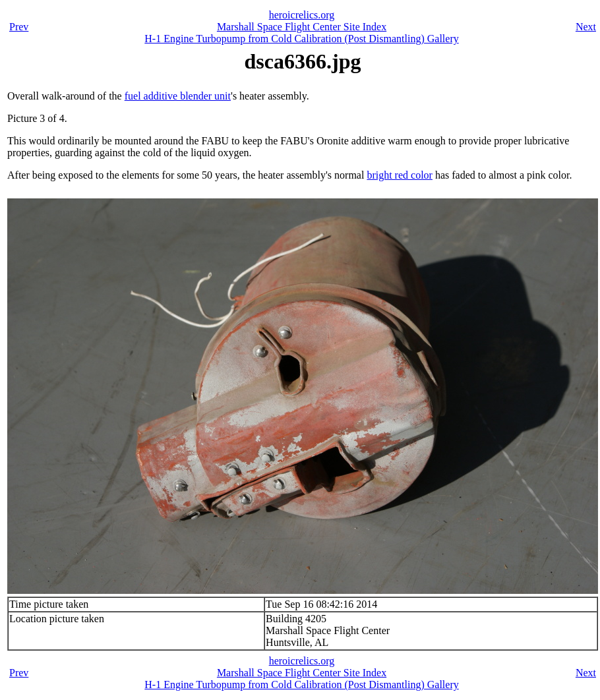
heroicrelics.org (302, 15)
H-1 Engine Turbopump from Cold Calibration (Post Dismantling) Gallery (301, 39)
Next (586, 27)
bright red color (400, 175)
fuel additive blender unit (178, 96)
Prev (19, 27)
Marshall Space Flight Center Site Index (302, 27)
